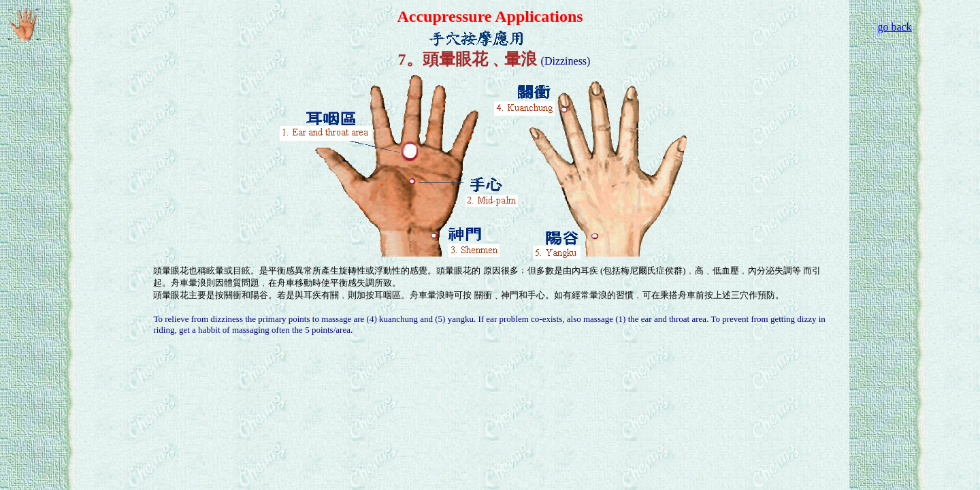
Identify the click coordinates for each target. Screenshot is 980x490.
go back (894, 27)
